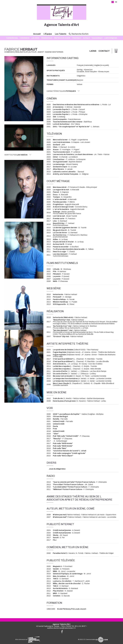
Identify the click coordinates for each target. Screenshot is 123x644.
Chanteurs (77, 38)
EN (116, 2)
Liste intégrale (111, 38)
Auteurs (86, 38)
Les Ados (35, 38)
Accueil (37, 34)
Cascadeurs (97, 38)
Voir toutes (18, 155)
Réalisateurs (47, 38)
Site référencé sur (28, 639)
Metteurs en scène (62, 38)
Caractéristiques (63, 91)
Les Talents (61, 34)
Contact (104, 51)
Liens (93, 51)
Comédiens (25, 38)
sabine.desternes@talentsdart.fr (62, 628)
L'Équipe (48, 34)
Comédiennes (12, 38)
